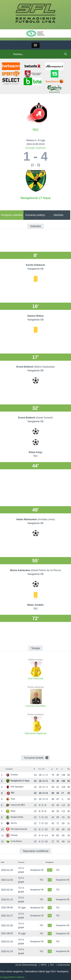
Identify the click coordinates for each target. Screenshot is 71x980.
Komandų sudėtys (35, 215)
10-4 (50, 870)
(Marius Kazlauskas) (44, 367)
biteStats (59, 215)
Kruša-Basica (14, 841)
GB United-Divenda (16, 829)
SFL (52, 965)
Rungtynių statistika (12, 215)
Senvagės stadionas (35, 148)
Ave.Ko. (12, 823)
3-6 (50, 951)
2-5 (50, 880)
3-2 (50, 942)
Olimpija (12, 835)
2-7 (50, 900)
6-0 (50, 908)
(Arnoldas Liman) (46, 519)
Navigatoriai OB (37, 870)
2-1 (50, 925)
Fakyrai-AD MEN (15, 805)
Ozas (10, 799)
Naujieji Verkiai (14, 817)
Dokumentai (64, 965)
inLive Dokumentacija (26, 965)
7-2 (50, 890)
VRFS (44, 965)
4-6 (50, 916)
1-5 (50, 934)
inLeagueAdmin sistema (12, 977)
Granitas (12, 775)
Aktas (11, 811)
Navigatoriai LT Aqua (35, 198)
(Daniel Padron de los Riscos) (46, 570)
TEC (36, 130)
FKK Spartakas (15, 787)
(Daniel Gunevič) (44, 418)
